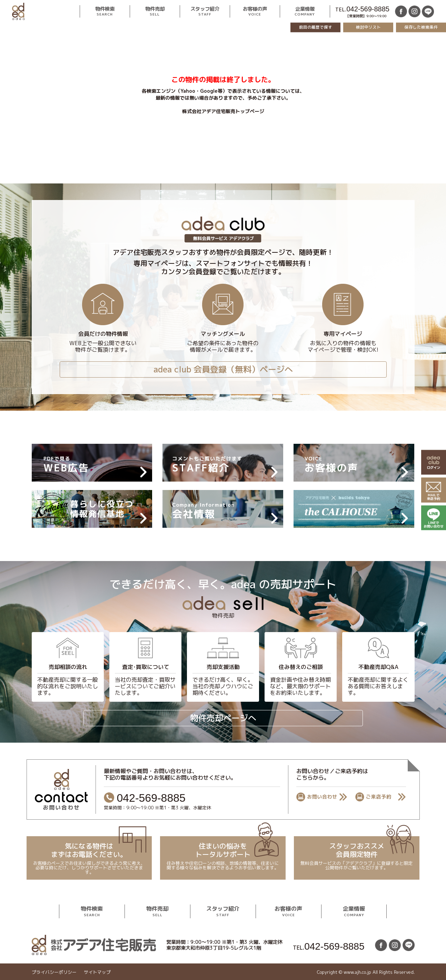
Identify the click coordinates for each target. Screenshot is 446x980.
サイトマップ (97, 972)
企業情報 (305, 12)
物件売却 (155, 12)
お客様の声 (255, 12)
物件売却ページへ (223, 718)
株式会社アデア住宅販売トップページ (223, 111)
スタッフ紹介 (205, 12)
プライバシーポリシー (54, 972)
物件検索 (105, 12)
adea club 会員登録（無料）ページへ (223, 369)
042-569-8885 (368, 9)
